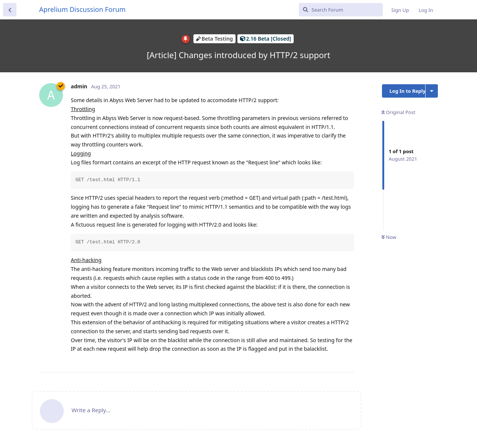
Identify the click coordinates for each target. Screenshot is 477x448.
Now (389, 237)
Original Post (398, 112)
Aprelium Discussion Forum (82, 9)
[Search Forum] (341, 10)
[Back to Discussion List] (10, 10)
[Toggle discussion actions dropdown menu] (432, 91)
